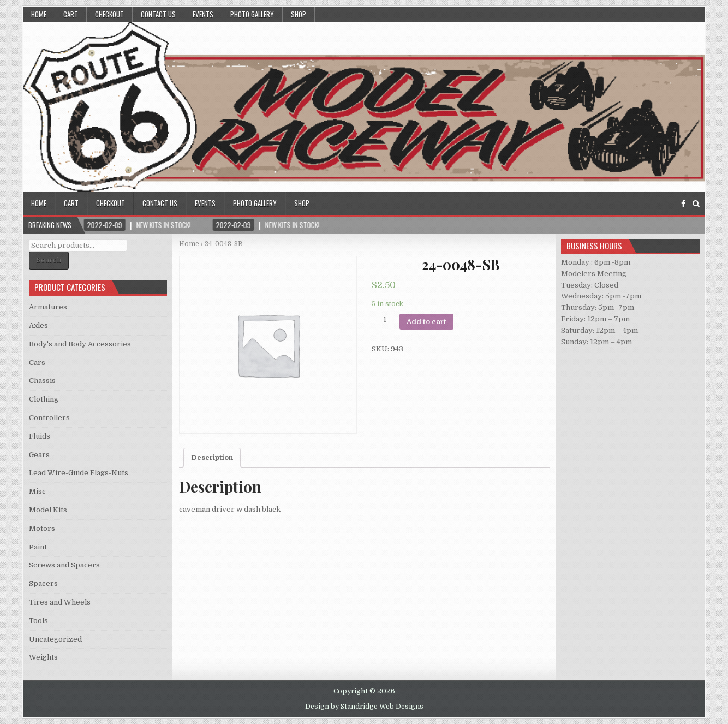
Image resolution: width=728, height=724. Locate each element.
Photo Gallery (252, 14)
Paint (38, 547)
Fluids (40, 436)
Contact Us (158, 14)
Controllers (49, 418)
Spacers (43, 584)
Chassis (42, 381)
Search (49, 260)
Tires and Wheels (60, 602)
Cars (37, 363)
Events (203, 14)
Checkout (109, 14)
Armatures (48, 307)
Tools (38, 621)
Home (39, 14)
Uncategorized (55, 639)
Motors (42, 528)
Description (212, 457)
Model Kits (48, 510)
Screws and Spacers (64, 565)
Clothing (44, 399)
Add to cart (426, 322)
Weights (43, 657)
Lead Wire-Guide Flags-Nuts (79, 473)
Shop (299, 14)
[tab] (212, 458)
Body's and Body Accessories (80, 344)
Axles (38, 325)
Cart (71, 14)
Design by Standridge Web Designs (364, 707)
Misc (37, 491)
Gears (39, 455)
